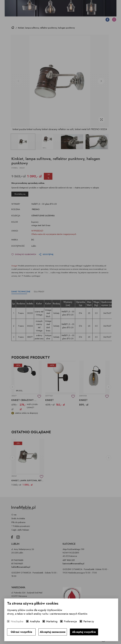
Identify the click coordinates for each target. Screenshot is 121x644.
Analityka (35, 621)
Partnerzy (89, 621)
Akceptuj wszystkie (84, 632)
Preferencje (70, 621)
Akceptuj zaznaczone (53, 632)
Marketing (52, 621)
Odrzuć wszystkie (21, 632)
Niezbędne (17, 621)
